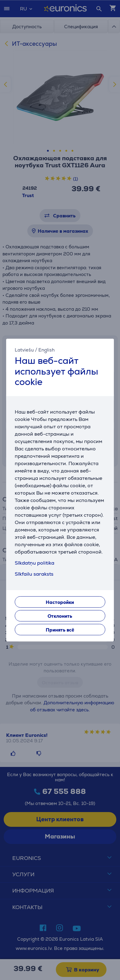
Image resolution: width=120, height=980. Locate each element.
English (46, 350)
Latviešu (24, 350)
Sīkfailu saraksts (34, 574)
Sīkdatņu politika (35, 563)
